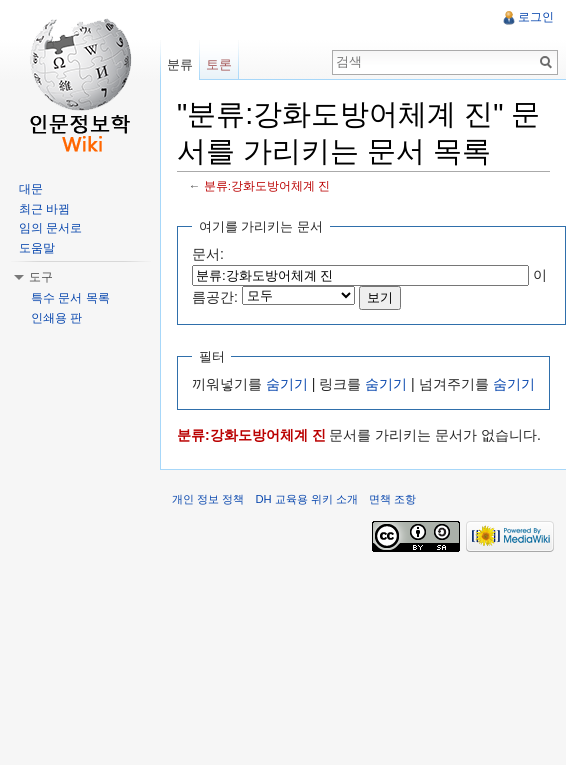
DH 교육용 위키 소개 (306, 499)
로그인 (536, 17)
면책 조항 (392, 499)
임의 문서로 (50, 228)
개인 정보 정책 (208, 499)
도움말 (37, 248)
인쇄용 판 (56, 318)
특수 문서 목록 (70, 298)
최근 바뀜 (44, 209)
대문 (31, 189)
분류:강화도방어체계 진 (267, 185)
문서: (208, 254)
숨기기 (287, 384)
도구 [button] (41, 277)
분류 (180, 64)
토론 (219, 64)
